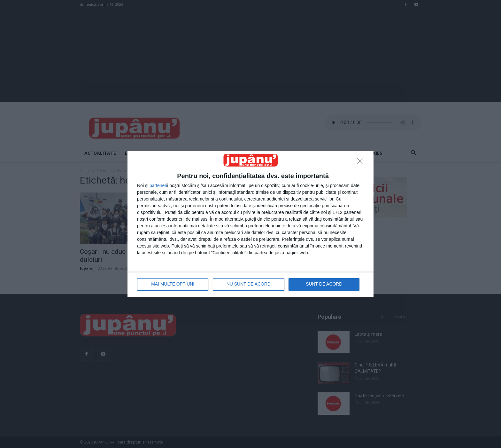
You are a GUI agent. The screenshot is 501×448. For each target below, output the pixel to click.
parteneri (158, 185)
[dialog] (250, 224)
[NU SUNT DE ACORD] (362, 163)
